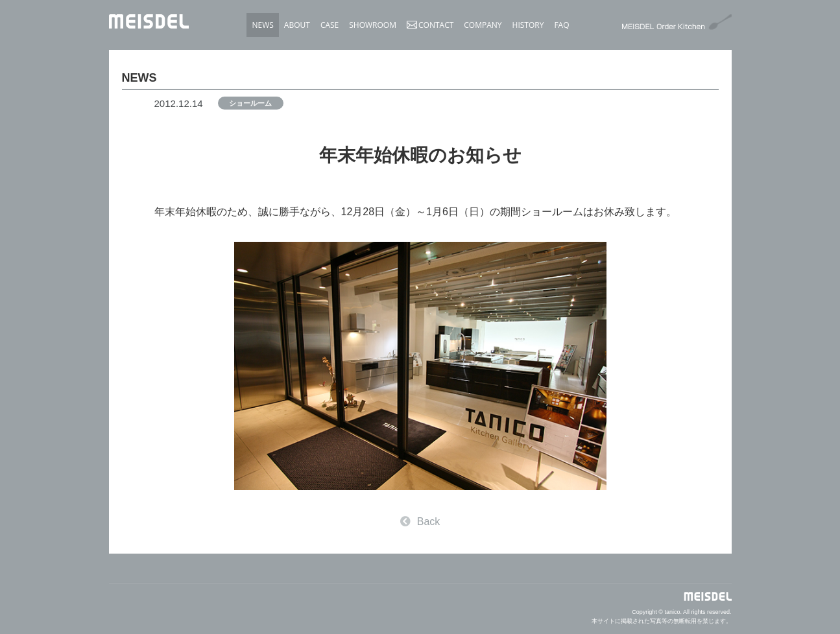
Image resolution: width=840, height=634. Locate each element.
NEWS (262, 25)
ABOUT (297, 25)
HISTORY (528, 25)
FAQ (561, 25)
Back (420, 522)
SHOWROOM (373, 25)
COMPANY (483, 25)
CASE (330, 25)
